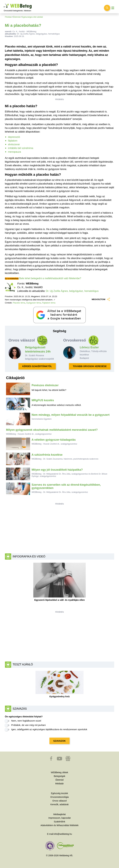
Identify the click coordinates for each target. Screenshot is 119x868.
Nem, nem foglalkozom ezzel (26, 721)
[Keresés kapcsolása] (107, 8)
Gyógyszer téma (34, 303)
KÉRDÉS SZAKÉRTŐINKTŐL (37, 366)
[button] (51, 760)
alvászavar (14, 144)
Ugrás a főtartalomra (4, 4)
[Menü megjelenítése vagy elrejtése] (113, 8)
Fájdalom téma (49, 303)
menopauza (15, 152)
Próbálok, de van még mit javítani (29, 725)
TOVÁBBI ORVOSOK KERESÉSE (90, 366)
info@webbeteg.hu (63, 834)
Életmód (17, 17)
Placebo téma (19, 303)
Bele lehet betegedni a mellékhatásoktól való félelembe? (50, 278)
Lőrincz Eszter (89, 347)
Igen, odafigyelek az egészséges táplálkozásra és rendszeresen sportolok (49, 729)
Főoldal (8, 17)
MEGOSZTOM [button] (101, 299)
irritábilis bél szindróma (21, 148)
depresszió (14, 137)
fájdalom (13, 141)
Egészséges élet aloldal (32, 17)
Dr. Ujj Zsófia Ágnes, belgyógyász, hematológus (72, 291)
